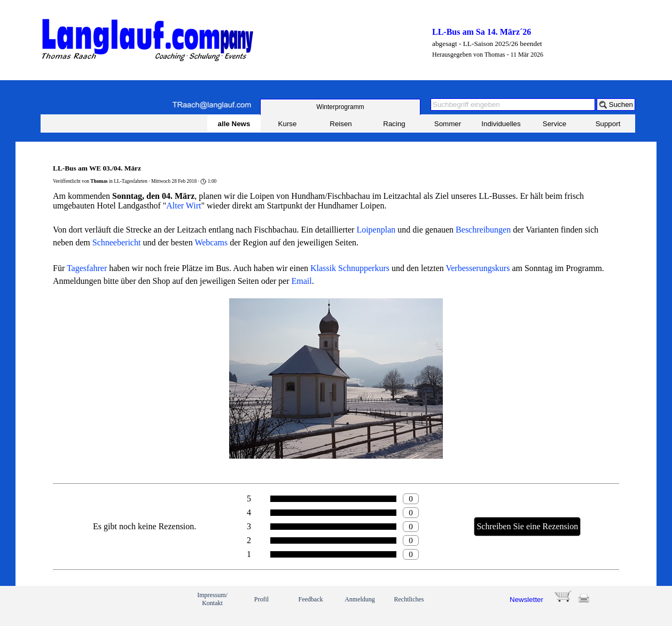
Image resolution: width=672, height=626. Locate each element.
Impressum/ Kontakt (212, 599)
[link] (79, 606)
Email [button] (302, 281)
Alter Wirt (183, 206)
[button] (212, 105)
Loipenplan (376, 230)
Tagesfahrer (87, 268)
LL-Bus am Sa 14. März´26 (482, 32)
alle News (234, 124)
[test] (340, 107)
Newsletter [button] (526, 600)
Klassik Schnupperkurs (350, 268)
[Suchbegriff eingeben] (513, 105)
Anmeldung (360, 599)
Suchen (621, 105)
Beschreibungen (483, 230)
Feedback (311, 599)
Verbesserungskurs (478, 268)
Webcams (211, 242)
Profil (261, 599)
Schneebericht (117, 242)
